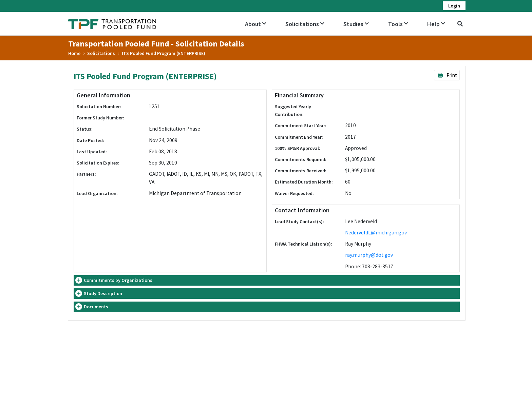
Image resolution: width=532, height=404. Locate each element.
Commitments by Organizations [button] (118, 280)
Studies (356, 24)
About (256, 24)
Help (436, 24)
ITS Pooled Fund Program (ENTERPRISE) (164, 53)
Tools (398, 24)
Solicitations (305, 24)
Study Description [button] (103, 293)
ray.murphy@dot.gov (369, 255)
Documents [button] (96, 307)
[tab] (267, 280)
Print (447, 75)
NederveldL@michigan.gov (376, 233)
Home (74, 53)
